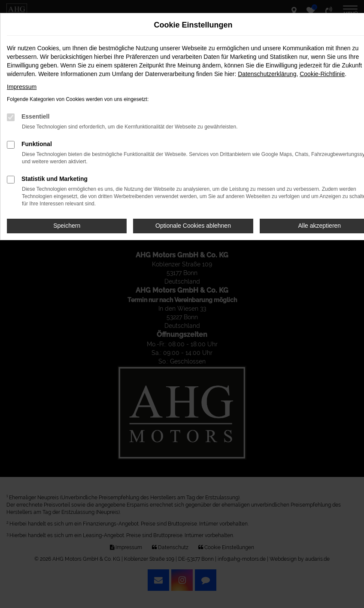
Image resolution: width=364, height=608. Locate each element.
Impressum (22, 87)
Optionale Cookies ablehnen (193, 226)
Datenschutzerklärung (267, 74)
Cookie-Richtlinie (322, 74)
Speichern (67, 226)
